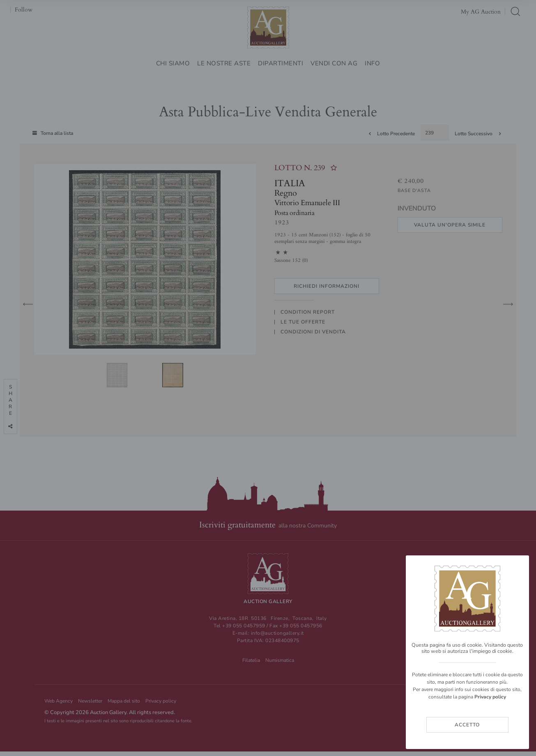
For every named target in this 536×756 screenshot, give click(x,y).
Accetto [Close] (467, 725)
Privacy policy (490, 697)
